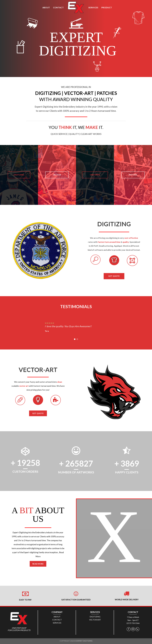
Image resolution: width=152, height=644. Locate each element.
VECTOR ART (95, 620)
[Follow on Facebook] (129, 629)
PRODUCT (107, 8)
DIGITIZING (95, 617)
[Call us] (137, 629)
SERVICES (93, 8)
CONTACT (58, 8)
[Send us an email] (133, 629)
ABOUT (46, 8)
